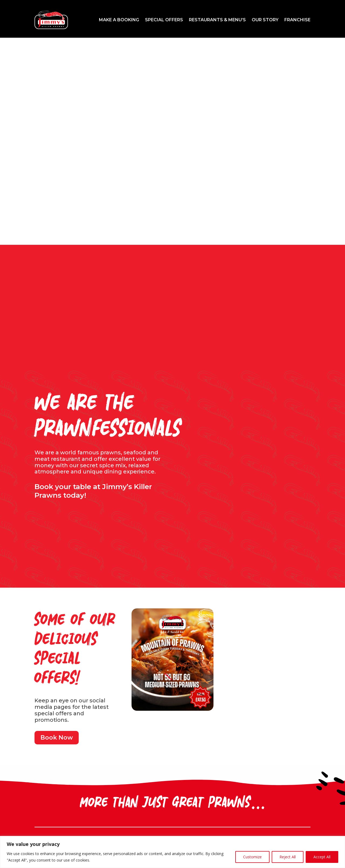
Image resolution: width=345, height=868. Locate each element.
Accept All (322, 857)
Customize (252, 857)
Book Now (57, 738)
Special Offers (164, 20)
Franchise (297, 20)
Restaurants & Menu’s (217, 20)
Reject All (288, 857)
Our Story (265, 20)
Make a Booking (119, 20)
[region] (172, 852)
